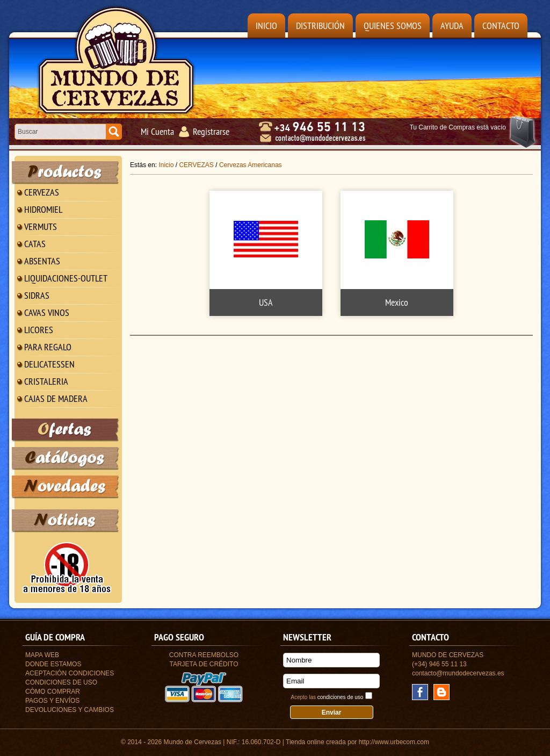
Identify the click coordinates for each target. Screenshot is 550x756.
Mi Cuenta (157, 131)
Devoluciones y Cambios (70, 710)
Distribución (320, 26)
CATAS (35, 244)
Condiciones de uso (61, 682)
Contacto (501, 26)
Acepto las (327, 697)
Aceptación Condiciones (70, 673)
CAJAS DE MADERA (56, 398)
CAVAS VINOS (47, 312)
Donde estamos (53, 664)
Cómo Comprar (53, 692)
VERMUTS (41, 226)
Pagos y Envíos (52, 701)
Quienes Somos (393, 26)
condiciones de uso (341, 697)
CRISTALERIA (46, 381)
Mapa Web (42, 655)
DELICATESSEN (49, 364)
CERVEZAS (42, 192)
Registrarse (211, 131)
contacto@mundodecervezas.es (458, 673)
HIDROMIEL (43, 209)
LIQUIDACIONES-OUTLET (66, 278)
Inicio (266, 26)
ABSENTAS (42, 261)
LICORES (39, 330)
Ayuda (452, 26)
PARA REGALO (48, 347)
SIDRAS (37, 295)
